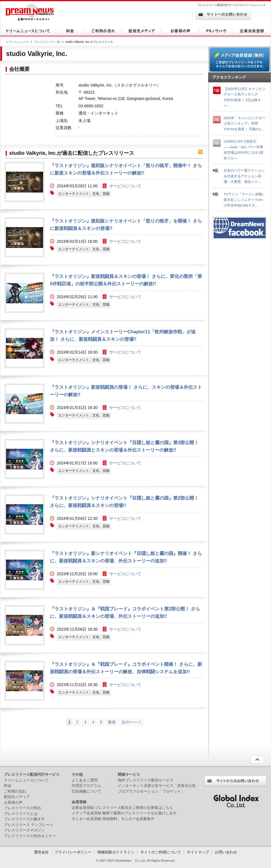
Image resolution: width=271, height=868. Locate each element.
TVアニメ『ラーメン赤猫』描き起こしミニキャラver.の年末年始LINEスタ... (245, 200)
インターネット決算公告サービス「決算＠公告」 (159, 786)
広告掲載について (86, 791)
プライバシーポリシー (73, 852)
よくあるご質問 (85, 780)
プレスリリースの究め (23, 808)
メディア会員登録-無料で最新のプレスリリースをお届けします (124, 813)
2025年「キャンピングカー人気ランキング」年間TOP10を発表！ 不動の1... (244, 123)
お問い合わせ (226, 852)
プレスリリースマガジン (24, 830)
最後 (112, 722)
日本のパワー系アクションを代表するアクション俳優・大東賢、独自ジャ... (244, 176)
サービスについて (125, 186)
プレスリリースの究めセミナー (30, 836)
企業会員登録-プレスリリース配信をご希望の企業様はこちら (122, 808)
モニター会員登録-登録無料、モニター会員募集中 (113, 819)
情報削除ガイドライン (116, 852)
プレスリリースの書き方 (24, 819)
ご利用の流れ (15, 791)
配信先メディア (17, 797)
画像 (25, 182)
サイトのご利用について (161, 852)
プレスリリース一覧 (47, 42)
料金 (8, 786)
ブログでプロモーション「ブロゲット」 (151, 791)
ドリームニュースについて (26, 780)
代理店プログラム (86, 786)
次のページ (132, 722)
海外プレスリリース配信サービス (146, 780)
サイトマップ (198, 852)
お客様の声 (13, 802)
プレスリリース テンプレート (29, 825)
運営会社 (42, 852)
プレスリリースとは (21, 814)
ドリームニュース (17, 42)
